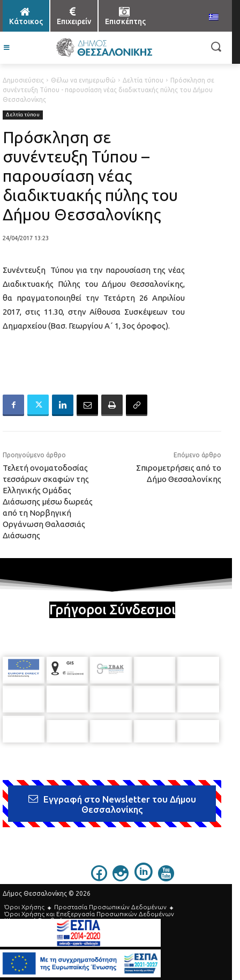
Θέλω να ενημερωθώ (83, 80)
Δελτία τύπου (143, 80)
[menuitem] (214, 18)
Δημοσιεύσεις (23, 80)
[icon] (99, 870)
